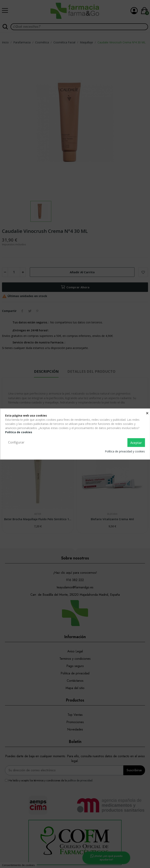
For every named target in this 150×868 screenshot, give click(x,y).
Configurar (16, 442)
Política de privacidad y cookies (125, 451)
